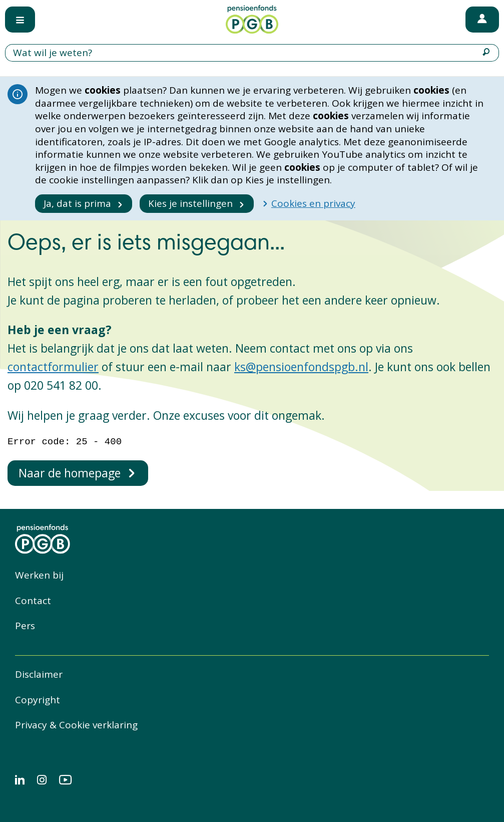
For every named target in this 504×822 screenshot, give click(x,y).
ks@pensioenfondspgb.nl (301, 367)
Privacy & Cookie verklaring (76, 725)
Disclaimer (39, 674)
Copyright (38, 700)
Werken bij (39, 575)
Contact (33, 601)
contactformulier (53, 367)
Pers (25, 626)
